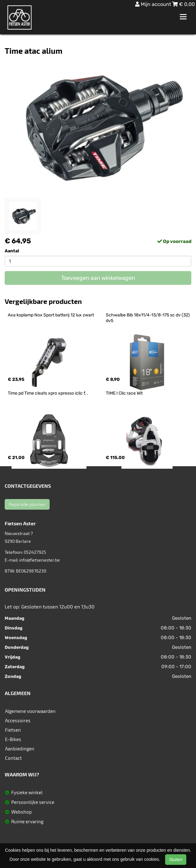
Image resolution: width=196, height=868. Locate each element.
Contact (13, 758)
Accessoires (18, 720)
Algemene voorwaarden (30, 711)
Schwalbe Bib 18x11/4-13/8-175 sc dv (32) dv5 (148, 318)
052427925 (35, 552)
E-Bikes (13, 739)
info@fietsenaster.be (40, 560)
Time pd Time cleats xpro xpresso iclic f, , (48, 393)
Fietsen (13, 730)
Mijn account (154, 4)
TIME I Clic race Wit (124, 393)
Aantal (12, 251)
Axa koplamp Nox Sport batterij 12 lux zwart (51, 315)
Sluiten (176, 860)
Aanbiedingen (20, 749)
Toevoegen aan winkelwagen (98, 278)
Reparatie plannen (27, 504)
